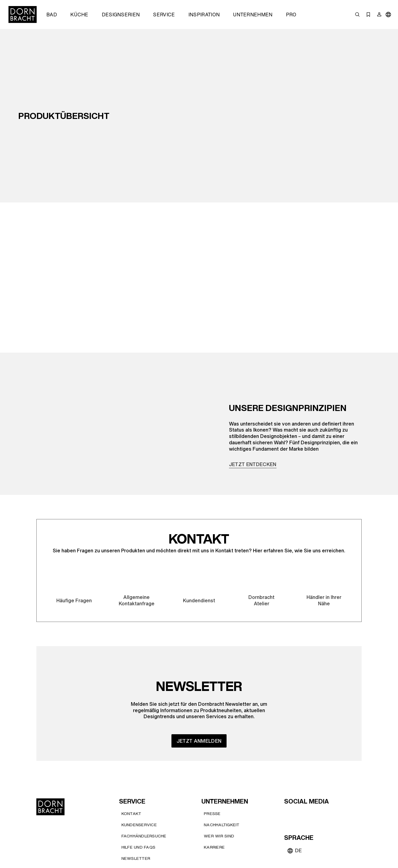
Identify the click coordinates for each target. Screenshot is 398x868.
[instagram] (300, 771)
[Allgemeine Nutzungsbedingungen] (159, 844)
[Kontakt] (131, 769)
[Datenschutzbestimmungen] (152, 858)
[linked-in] (333, 771)
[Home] (23, 15)
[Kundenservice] (139, 781)
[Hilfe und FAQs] (139, 803)
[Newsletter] (136, 814)
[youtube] (290, 771)
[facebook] (322, 771)
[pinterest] (311, 771)
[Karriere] (214, 803)
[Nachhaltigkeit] (222, 781)
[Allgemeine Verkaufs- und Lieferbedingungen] (260, 844)
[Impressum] (334, 844)
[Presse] (212, 769)
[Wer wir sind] (219, 792)
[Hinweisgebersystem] (216, 858)
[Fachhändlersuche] (144, 792)
